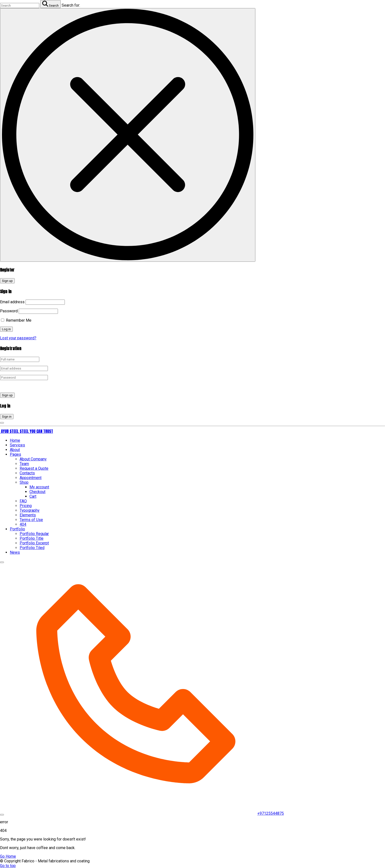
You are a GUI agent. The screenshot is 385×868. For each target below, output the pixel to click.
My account (39, 487)
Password (9, 311)
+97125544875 (271, 813)
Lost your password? (18, 338)
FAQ (23, 501)
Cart (33, 496)
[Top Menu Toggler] (2, 815)
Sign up (7, 281)
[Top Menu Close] (2, 562)
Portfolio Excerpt (34, 543)
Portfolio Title (32, 538)
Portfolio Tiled (32, 548)
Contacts (27, 473)
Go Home (8, 856)
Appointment (31, 478)
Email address (12, 302)
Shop (24, 482)
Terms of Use (31, 520)
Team (24, 464)
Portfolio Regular (34, 534)
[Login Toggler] (2, 423)
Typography (30, 510)
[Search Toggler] (128, 135)
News (15, 552)
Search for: (71, 5)
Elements (28, 515)
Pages (15, 454)
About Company (33, 459)
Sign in (7, 417)
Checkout (37, 492)
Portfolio (17, 529)
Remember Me (16, 320)
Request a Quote (34, 468)
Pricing (26, 506)
